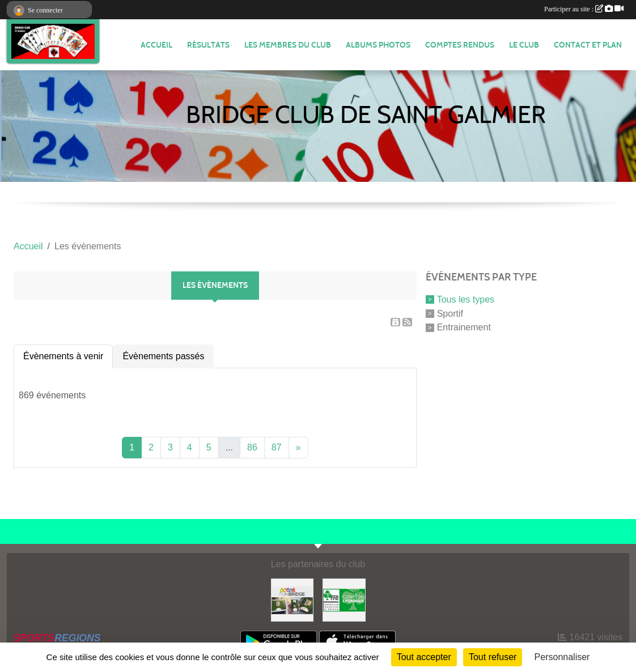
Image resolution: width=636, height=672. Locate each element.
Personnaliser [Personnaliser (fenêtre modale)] (562, 657)
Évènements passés (163, 356)
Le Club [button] (524, 45)
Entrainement (464, 327)
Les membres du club (288, 45)
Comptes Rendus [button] (460, 45)
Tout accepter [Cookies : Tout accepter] (424, 657)
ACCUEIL (156, 45)
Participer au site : (584, 9)
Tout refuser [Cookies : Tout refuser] (493, 657)
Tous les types (466, 299)
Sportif (450, 313)
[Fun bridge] (292, 599)
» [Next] (298, 447)
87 (277, 447)
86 (252, 447)
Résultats (208, 45)
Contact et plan (588, 45)
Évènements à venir (63, 356)
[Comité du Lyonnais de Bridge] (344, 599)
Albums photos (378, 45)
